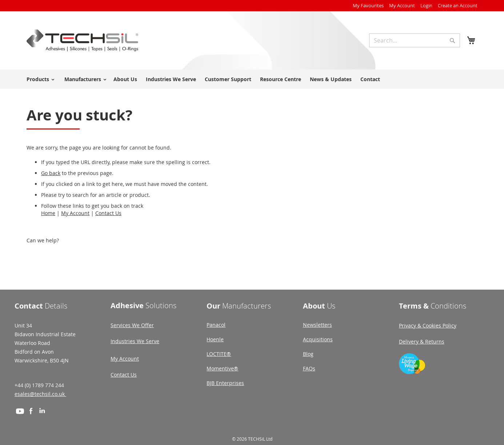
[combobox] (415, 40)
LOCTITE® (219, 354)
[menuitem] (39, 79)
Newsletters (317, 325)
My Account (402, 5)
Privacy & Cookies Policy (428, 325)
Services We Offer (132, 325)
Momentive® (222, 368)
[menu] (252, 79)
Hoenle (215, 339)
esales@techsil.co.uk (40, 394)
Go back (51, 173)
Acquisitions (318, 339)
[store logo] (82, 40)
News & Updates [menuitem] (331, 79)
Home (48, 213)
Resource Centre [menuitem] (281, 79)
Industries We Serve (135, 341)
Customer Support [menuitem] (228, 79)
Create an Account (458, 5)
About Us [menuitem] (125, 79)
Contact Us (108, 213)
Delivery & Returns (422, 341)
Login (426, 5)
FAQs (309, 368)
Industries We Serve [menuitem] (171, 79)
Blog (308, 354)
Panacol (216, 325)
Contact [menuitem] (370, 79)
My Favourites (368, 5)
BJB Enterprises (225, 383)
